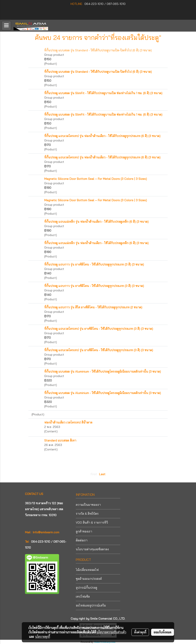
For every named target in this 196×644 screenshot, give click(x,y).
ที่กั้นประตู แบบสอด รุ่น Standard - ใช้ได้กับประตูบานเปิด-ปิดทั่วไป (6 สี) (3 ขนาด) (98, 50)
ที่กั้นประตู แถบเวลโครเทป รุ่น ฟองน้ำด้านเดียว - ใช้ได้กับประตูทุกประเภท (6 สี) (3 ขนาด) (102, 136)
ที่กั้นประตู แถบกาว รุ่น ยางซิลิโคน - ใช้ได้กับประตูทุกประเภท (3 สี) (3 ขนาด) (94, 264)
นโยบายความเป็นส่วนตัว (111, 632)
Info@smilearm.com (46, 532)
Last (102, 474)
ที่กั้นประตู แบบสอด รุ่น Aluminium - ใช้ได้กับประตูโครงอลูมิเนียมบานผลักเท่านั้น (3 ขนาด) (103, 372)
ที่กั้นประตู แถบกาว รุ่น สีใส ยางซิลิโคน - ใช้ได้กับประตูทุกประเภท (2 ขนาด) (93, 307)
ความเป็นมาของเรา (88, 505)
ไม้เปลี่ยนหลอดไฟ (87, 570)
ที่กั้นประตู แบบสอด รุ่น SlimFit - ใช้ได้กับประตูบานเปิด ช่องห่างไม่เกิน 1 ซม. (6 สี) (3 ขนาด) (103, 93)
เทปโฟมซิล (83, 597)
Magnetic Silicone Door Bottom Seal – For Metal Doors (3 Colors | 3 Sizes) (96, 179)
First (94, 474)
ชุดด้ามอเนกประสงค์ (89, 579)
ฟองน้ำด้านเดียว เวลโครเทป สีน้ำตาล (68, 422)
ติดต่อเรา (82, 540)
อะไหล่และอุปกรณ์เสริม (91, 605)
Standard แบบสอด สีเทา (60, 440)
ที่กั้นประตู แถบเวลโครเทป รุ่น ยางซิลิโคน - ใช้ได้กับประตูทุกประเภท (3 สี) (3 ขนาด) (99, 329)
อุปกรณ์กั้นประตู (86, 588)
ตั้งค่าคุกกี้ (140, 632)
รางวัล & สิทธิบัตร (87, 514)
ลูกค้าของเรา (84, 531)
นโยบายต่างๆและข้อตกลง (92, 549)
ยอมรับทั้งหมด (163, 632)
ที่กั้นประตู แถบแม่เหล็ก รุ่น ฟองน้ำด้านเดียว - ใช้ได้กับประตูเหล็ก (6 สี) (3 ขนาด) (96, 222)
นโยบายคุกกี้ (43, 637)
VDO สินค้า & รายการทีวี (92, 522)
